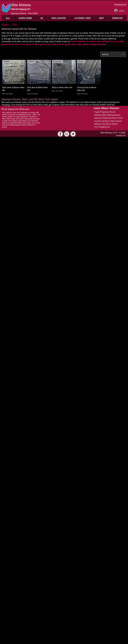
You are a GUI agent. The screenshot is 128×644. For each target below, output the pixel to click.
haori (34, 115)
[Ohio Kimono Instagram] (67, 134)
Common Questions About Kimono (108, 121)
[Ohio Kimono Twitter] (73, 134)
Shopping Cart (120, 4)
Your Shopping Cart (102, 127)
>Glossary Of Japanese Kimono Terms (108, 118)
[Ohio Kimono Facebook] (60, 134)
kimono (28, 115)
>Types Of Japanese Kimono (105, 112)
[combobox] (113, 54)
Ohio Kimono (106, 133)
